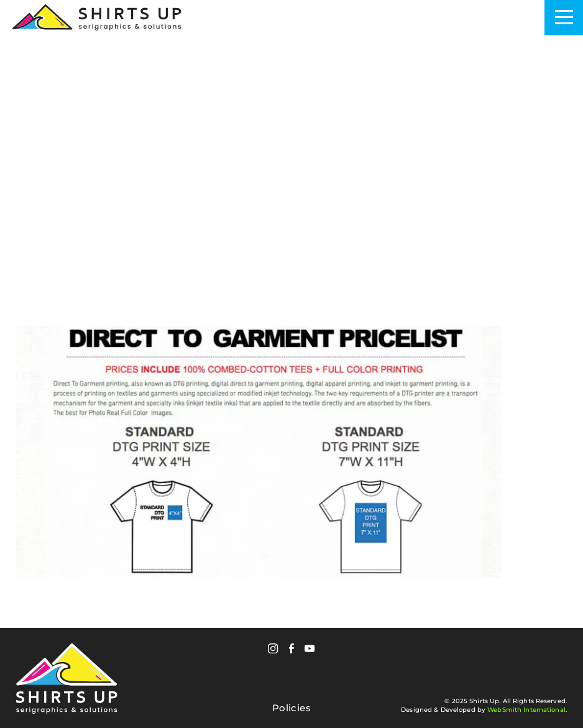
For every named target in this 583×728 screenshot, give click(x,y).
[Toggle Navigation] (564, 17)
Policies (291, 708)
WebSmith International (526, 710)
